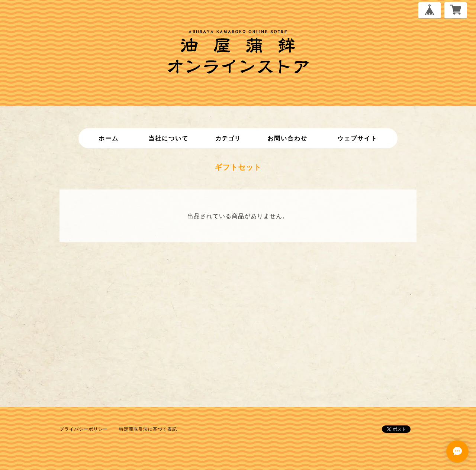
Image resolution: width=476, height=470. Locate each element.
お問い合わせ (287, 138)
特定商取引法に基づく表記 (148, 429)
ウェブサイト (357, 138)
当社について (168, 138)
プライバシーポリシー (84, 429)
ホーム (109, 138)
